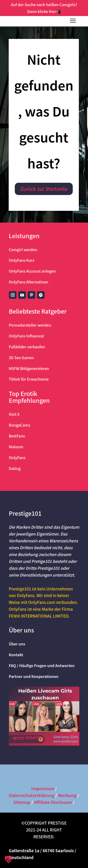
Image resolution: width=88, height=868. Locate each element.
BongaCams (20, 425)
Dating (15, 468)
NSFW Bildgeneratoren (29, 368)
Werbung (67, 795)
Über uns (17, 644)
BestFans (17, 436)
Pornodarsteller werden (30, 325)
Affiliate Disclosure (53, 802)
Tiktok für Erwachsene (29, 379)
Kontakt (16, 655)
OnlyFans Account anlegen (32, 271)
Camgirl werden (23, 249)
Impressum (43, 788)
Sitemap (22, 802)
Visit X (14, 414)
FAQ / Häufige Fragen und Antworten (42, 665)
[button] (8, 860)
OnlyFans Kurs (22, 260)
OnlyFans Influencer (27, 336)
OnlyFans (17, 457)
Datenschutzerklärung (32, 795)
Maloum (16, 447)
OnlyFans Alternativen (29, 282)
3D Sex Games (21, 357)
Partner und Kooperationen (34, 676)
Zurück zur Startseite (44, 189)
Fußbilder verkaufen (27, 347)
